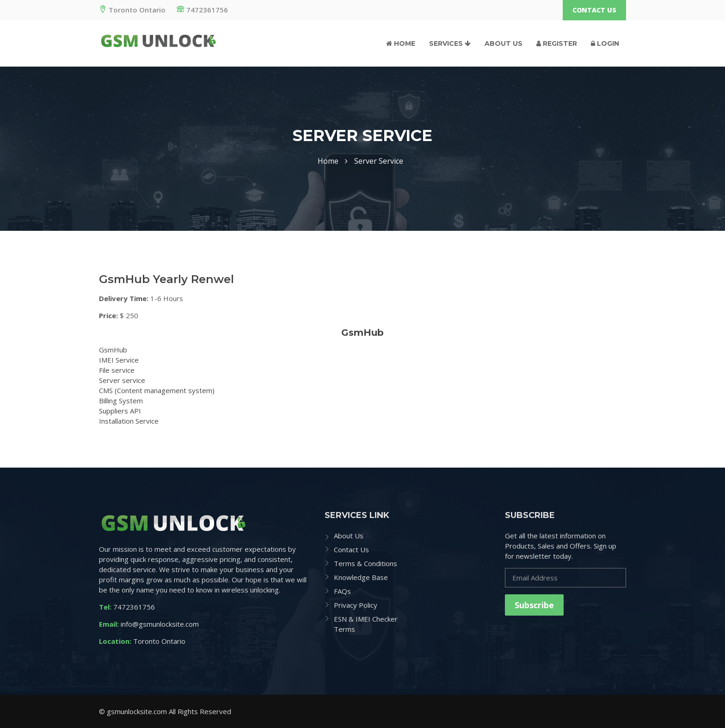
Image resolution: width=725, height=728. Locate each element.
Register (557, 43)
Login (605, 43)
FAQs (342, 591)
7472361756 (202, 10)
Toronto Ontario (132, 10)
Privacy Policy (356, 605)
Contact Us (594, 10)
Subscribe (534, 605)
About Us (504, 43)
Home (401, 43)
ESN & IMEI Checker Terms (366, 624)
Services (450, 43)
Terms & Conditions (366, 563)
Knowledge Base (361, 577)
